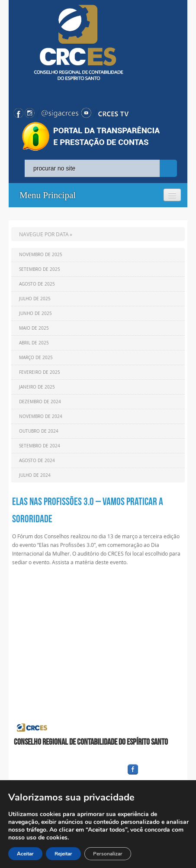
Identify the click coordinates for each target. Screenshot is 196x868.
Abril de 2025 (34, 343)
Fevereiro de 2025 (40, 372)
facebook (154, 775)
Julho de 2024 (35, 475)
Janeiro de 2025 (37, 387)
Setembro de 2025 (40, 269)
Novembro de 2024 (41, 416)
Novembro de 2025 (41, 255)
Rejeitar (63, 854)
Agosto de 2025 (37, 284)
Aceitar (25, 854)
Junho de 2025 (35, 313)
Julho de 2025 (35, 299)
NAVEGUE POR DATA (44, 234)
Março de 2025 (36, 358)
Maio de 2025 (34, 328)
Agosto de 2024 (37, 461)
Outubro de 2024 (39, 431)
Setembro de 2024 (40, 446)
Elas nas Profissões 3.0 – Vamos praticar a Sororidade (88, 510)
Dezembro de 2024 (40, 402)
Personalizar (108, 854)
